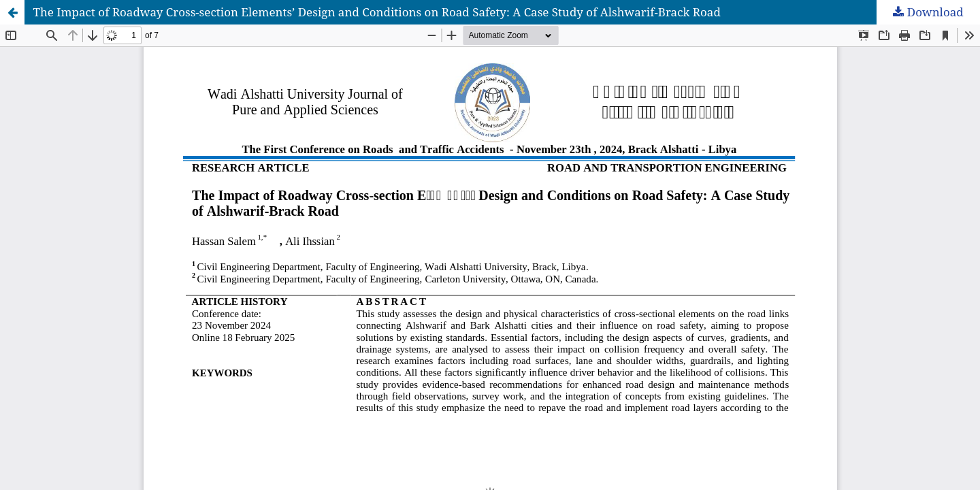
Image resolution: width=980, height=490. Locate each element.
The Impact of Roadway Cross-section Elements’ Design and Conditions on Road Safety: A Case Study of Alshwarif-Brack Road (377, 12)
